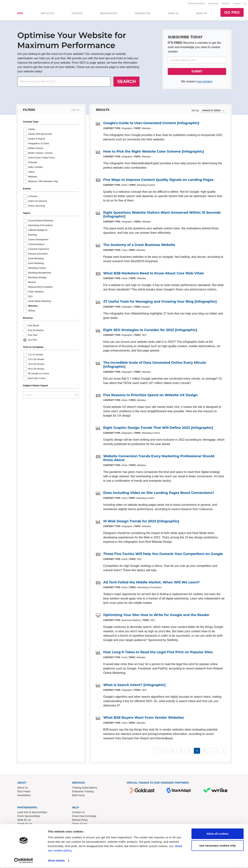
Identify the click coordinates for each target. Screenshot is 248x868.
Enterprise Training (83, 792)
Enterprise (213, 4)
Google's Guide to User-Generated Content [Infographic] (151, 124)
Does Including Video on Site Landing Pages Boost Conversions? (159, 494)
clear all (75, 111)
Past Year (33, 336)
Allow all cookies (218, 834)
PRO (20, 14)
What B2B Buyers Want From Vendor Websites (144, 718)
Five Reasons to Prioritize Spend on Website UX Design (150, 396)
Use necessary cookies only (218, 846)
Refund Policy (80, 821)
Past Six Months (36, 331)
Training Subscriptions (85, 788)
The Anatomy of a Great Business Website (139, 246)
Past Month (33, 326)
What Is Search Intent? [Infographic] (134, 686)
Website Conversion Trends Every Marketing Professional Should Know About (159, 459)
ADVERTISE (143, 14)
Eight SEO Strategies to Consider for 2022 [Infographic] (150, 331)
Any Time (32, 341)
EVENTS (77, 14)
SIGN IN (173, 14)
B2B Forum (79, 796)
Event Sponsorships (29, 817)
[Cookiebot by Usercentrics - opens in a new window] (24, 861)
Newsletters (24, 796)
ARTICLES (47, 14)
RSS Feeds (24, 792)
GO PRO (232, 13)
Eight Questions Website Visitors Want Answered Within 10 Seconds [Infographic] (162, 215)
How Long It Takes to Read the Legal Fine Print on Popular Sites (158, 653)
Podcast (226, 4)
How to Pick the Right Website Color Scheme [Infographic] (154, 152)
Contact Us (78, 813)
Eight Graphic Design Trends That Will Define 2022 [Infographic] (158, 428)
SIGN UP (202, 14)
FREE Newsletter (196, 4)
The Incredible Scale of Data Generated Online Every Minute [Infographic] (155, 365)
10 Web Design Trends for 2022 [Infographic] (141, 522)
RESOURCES (109, 14)
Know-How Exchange (84, 817)
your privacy (204, 82)
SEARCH (126, 82)
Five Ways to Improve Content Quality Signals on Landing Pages (158, 180)
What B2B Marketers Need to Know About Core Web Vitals (154, 274)
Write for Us (24, 821)
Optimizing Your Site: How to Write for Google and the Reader (156, 616)
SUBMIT (197, 72)
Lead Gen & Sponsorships (32, 813)
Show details (56, 861)
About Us (23, 788)
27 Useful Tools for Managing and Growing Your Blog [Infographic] (160, 302)
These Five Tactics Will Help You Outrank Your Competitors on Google (163, 555)
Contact (237, 4)
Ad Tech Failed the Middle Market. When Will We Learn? (151, 583)
